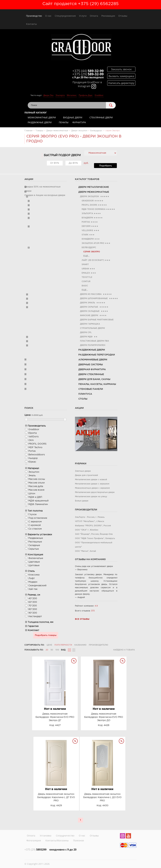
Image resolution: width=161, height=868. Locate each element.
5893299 (35, 850)
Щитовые (34, 565)
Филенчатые (36, 558)
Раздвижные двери (40, 122)
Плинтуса (85, 394)
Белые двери (82, 501)
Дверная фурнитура (92, 370)
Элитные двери (83, 471)
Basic (85, 286)
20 (47, 650)
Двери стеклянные (91, 374)
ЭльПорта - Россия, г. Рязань (90, 517)
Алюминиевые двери (93, 360)
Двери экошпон (89, 197)
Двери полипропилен (93, 345)
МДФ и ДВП (35, 497)
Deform (86, 226)
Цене (49, 645)
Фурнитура (79, 122)
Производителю (99, 645)
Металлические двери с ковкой (91, 480)
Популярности (63, 645)
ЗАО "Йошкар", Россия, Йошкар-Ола (94, 534)
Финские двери (89, 316)
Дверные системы (91, 365)
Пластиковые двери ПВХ (95, 341)
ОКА (31, 440)
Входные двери (73, 117)
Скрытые (34, 549)
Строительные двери (92, 328)
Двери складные (90, 311)
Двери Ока (48, 95)
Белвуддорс (89, 248)
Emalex (86, 273)
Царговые (34, 562)
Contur (86, 282)
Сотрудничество (65, 836)
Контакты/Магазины (57, 840)
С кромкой (35, 525)
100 (57, 650)
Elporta (33, 433)
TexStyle (87, 277)
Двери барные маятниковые (97, 320)
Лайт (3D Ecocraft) (93, 260)
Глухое (32, 514)
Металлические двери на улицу (91, 497)
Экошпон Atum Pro (93, 243)
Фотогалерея (34, 840)
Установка (46, 836)
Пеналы (64, 122)
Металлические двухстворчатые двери (95, 492)
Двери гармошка (90, 324)
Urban (85, 269)
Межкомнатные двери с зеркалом (92, 488)
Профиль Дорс (86, 95)
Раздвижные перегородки (97, 355)
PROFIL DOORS (89, 205)
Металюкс (72, 95)
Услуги (83, 16)
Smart (85, 265)
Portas (86, 222)
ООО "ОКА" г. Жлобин (87, 530)
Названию (80, 645)
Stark (85, 235)
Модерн (33, 582)
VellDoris (87, 231)
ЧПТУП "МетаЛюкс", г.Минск (90, 521)
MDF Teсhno (35, 447)
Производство (34, 16)
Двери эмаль (88, 303)
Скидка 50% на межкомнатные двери (42, 189)
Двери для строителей (86, 475)
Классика (34, 575)
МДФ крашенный (38, 501)
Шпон (32, 494)
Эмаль (32, 476)
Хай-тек (33, 589)
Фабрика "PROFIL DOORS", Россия (93, 526)
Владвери (87, 218)
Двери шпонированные (94, 299)
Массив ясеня (36, 490)
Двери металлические (94, 187)
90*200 (33, 613)
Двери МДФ (86, 337)
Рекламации (108, 16)
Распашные (35, 542)
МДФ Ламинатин (38, 504)
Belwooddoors (37, 455)
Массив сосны (37, 479)
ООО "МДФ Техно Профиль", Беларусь (95, 538)
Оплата (94, 16)
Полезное (79, 840)
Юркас (32, 462)
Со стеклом (35, 529)
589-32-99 (88, 71)
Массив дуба (36, 486)
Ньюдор (33, 458)
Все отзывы (82, 619)
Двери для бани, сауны (94, 379)
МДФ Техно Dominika (94, 209)
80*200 (33, 609)
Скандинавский (37, 586)
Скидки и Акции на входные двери (45, 195)
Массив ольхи (37, 483)
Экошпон (34, 472)
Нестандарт (35, 616)
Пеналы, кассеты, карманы (97, 384)
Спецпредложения (65, 16)
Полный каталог (36, 113)
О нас (48, 16)
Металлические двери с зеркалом (92, 484)
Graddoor (99, 95)
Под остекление (38, 518)
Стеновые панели (91, 389)
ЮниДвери (88, 239)
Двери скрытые (89, 307)
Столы (83, 399)
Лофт (32, 578)
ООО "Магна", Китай (85, 551)
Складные (34, 545)
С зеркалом (35, 522)
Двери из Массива (91, 294)
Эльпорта (60, 95)
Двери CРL (86, 333)
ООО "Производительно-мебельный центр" (94, 545)
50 (52, 650)
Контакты (31, 24)
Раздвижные (36, 538)
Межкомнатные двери (42, 117)
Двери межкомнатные (94, 192)
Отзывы (123, 16)
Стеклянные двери (101, 117)
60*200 (33, 602)
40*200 (33, 598)
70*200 (33, 606)
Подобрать (106, 166)
